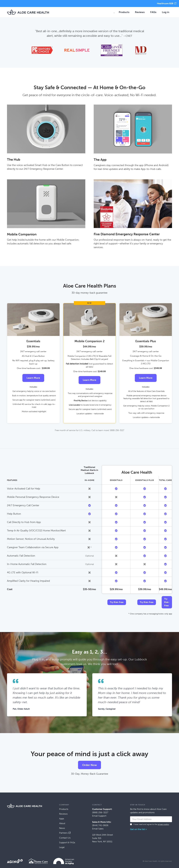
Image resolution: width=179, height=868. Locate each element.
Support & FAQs (67, 842)
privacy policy (163, 824)
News (62, 828)
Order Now (89, 765)
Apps (62, 819)
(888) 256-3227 (100, 812)
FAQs (153, 12)
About (62, 823)
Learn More (33, 378)
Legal (62, 847)
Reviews (140, 12)
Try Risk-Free (117, 602)
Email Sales (98, 829)
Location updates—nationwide (146, 417)
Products (124, 12)
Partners (63, 833)
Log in (166, 12)
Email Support (99, 816)
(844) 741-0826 (100, 825)
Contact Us (65, 838)
